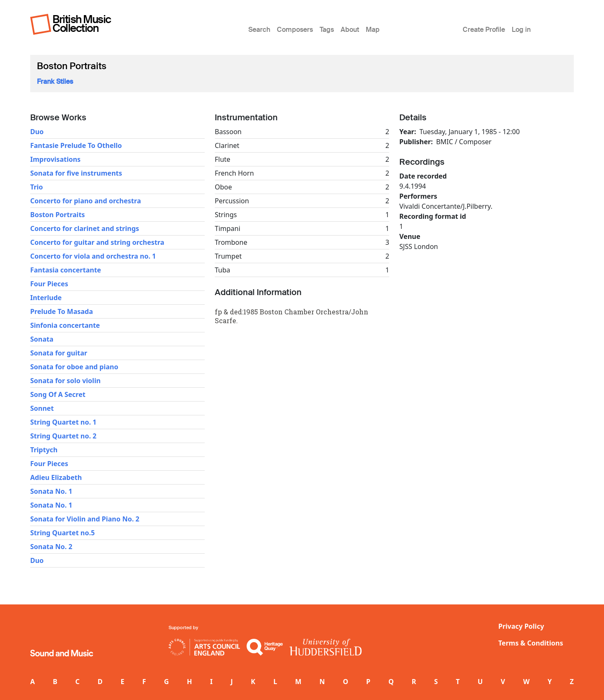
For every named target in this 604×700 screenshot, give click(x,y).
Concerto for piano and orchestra (86, 201)
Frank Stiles (55, 82)
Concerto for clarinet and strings (85, 228)
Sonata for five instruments (76, 173)
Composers (295, 30)
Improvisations (55, 159)
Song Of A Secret (58, 394)
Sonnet (42, 408)
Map (373, 30)
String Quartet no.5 (62, 533)
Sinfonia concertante (65, 325)
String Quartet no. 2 (63, 436)
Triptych (44, 450)
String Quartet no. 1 (63, 422)
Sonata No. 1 (51, 491)
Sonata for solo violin (65, 381)
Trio (36, 187)
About (350, 30)
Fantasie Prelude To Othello (76, 145)
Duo (37, 132)
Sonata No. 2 (51, 547)
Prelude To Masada (62, 311)
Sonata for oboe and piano (74, 367)
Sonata (42, 339)
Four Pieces (49, 284)
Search (259, 30)
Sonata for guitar (59, 353)
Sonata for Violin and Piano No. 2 (85, 519)
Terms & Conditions (531, 643)
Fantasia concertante (66, 270)
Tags (327, 30)
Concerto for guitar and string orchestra (97, 242)
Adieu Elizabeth (56, 477)
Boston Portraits (57, 215)
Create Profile (484, 30)
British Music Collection (82, 24)
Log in (521, 30)
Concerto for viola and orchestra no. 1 (93, 256)
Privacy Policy (521, 626)
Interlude (46, 298)
